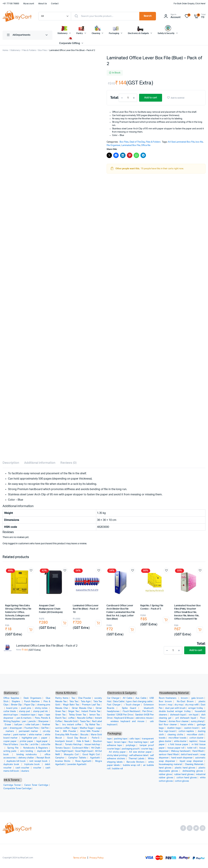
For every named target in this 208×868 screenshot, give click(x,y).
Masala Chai (62, 708)
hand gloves (165, 768)
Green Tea (60, 715)
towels (162, 738)
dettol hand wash (189, 755)
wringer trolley (196, 708)
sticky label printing (117, 755)
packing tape (120, 739)
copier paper (10, 741)
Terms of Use (80, 858)
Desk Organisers (32, 698)
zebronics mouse (144, 718)
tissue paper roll (176, 748)
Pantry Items (62, 698)
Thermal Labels (136, 759)
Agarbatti (95, 758)
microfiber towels (177, 738)
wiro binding (27, 751)
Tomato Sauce (63, 748)
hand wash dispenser (182, 758)
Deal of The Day (137, 142)
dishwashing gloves (193, 771)
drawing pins (44, 705)
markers (10, 731)
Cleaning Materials (194, 764)
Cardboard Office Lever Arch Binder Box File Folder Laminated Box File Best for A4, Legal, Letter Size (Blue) (121, 612)
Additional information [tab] (40, 463)
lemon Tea (95, 715)
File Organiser (114, 145)
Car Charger (113, 698)
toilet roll (192, 748)
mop (170, 705)
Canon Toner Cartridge (36, 785)
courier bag (147, 749)
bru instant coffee (72, 725)
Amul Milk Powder (90, 731)
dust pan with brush (175, 708)
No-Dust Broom (185, 702)
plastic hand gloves (185, 768)
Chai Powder (85, 698)
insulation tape (28, 715)
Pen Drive (147, 711)
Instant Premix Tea (91, 711)
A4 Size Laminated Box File (181, 142)
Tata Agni (86, 702)
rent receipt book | (40, 761)
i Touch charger (132, 705)
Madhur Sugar (87, 728)
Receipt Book (43, 758)
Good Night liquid (64, 751)
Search (148, 16)
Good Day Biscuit (77, 738)
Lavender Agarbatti (77, 764)
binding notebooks (28, 755)
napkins (193, 741)
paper (45, 738)
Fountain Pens (32, 728)
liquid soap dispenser (191, 761)
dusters (25, 771)
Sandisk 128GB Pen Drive (120, 715)
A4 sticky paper (117, 752)
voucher (38, 768)
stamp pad (25, 711)
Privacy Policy (97, 858)
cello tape (134, 739)
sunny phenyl (197, 721)
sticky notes (42, 708)
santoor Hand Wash (169, 755)
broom (184, 698)
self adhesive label (139, 755)
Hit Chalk (96, 748)
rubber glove (165, 774)
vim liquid (193, 715)
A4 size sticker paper (140, 752)
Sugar (75, 728)
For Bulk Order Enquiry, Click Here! (190, 4)
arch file (35, 745)
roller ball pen (33, 725)
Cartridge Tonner (12, 785)
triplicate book (33, 764)
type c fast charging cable (139, 702)
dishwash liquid (178, 715)
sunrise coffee (62, 728)
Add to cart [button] (31, 630)
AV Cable (128, 698)
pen (24, 721)
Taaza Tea (85, 721)
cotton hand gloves (187, 778)
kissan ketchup (92, 745)
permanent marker (29, 731)
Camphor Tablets (77, 758)
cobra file (45, 745)
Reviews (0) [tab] (68, 463)
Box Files (43, 50)
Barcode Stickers (135, 762)
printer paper (27, 741)
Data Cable (119, 702)
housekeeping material (170, 764)
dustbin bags (174, 728)
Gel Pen (45, 728)
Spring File (13, 748)
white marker (36, 735)
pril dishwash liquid (186, 718)
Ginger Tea (73, 711)
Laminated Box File (131, 145)
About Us (43, 4)
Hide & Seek (83, 741)
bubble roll (118, 769)
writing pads (10, 751)
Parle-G (96, 738)
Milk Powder (70, 731)
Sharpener (44, 721)
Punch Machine (32, 702)
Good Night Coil (91, 755)
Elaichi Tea (61, 718)
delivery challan (26, 758)
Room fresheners (168, 698)
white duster (180, 741)
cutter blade (10, 711)
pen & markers (24, 718)
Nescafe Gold (71, 721)
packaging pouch (130, 749)
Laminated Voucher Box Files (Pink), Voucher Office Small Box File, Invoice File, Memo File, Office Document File (187, 612)
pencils (32, 721)
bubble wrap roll (131, 765)
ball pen (19, 725)
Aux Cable (141, 698)
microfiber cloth (195, 735)
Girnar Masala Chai (82, 708)
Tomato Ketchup (73, 745)
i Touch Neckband (131, 711)
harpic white (187, 725)
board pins (12, 708)
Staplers (16, 702)
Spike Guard (129, 708)
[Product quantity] (128, 98)
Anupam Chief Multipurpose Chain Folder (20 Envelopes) (51, 609)
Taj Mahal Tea (92, 725)
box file (199, 142)
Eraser (8, 725)
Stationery (15, 50)
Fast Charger (114, 705)
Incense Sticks (63, 761)
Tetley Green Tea (77, 715)
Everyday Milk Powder (67, 735)
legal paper (42, 741)
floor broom (165, 702)
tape (41, 715)
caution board (191, 728)
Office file (146, 145)
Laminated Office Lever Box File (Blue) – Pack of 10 (86, 609)
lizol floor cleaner (168, 725)
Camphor (60, 758)
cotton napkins (187, 731)
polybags (131, 745)
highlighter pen (30, 738)
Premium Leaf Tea (91, 705)
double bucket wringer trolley (175, 711)
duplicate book (12, 764)
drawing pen (16, 728)
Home (5, 50)
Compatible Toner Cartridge (17, 789)
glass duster (165, 741)
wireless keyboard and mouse (127, 721)
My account (29, 4)
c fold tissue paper (178, 745)
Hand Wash (198, 751)
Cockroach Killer (80, 748)
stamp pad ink (41, 711)
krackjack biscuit (64, 741)
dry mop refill (192, 705)
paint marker (20, 735)
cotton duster (197, 738)
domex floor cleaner (179, 721)
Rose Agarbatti (83, 761)
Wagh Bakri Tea (71, 705)
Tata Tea (74, 702)
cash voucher (23, 768)
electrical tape (11, 715)
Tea (73, 698)
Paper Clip (30, 705)
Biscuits (84, 735)
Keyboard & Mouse (124, 718)
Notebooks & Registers (36, 748)
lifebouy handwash (180, 751)
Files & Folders (29, 50)
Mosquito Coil (71, 755)
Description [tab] (11, 463)
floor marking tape (138, 742)
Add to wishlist (178, 98)
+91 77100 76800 (11, 4)
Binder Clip (17, 705)
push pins (26, 708)
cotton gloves (182, 781)
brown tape (120, 742)
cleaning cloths (175, 735)
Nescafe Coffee (85, 718)
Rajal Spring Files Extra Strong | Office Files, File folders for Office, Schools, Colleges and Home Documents (18, 612)
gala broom (197, 698)
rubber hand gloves (184, 774)
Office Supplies (11, 698)
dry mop (179, 705)
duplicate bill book (16, 761)
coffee (71, 718)
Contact (55, 4)
